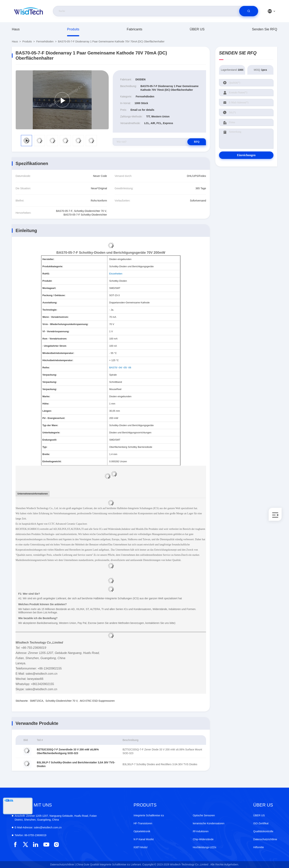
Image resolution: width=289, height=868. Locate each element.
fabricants (134, 29)
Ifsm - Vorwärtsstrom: (55, 339)
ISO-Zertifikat (261, 823)
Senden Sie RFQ (265, 29)
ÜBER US (197, 29)
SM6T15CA (36, 701)
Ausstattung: (50, 303)
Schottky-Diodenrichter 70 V (62, 701)
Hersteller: (48, 259)
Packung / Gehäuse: (54, 295)
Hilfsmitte (259, 847)
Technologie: (50, 310)
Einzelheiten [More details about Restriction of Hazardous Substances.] (116, 274)
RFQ (193, 142)
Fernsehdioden (45, 41)
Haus (16, 29)
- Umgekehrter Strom (54, 346)
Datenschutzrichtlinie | (63, 864)
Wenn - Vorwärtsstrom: (56, 317)
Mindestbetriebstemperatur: (58, 353)
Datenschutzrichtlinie (265, 839)
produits (73, 29)
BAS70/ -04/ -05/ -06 (120, 368)
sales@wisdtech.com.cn (38, 827)
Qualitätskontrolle (263, 831)
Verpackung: (50, 375)
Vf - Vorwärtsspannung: (56, 331)
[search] (249, 11)
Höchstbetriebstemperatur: (58, 360)
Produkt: (47, 281)
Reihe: (46, 368)
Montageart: (49, 288)
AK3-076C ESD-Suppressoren (97, 701)
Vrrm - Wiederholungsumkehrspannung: (65, 324)
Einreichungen (246, 155)
